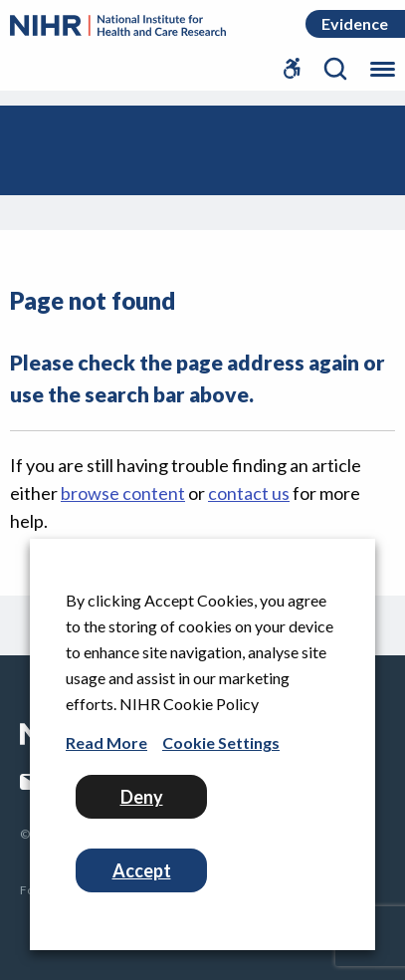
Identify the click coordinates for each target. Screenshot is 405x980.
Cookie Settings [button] (221, 742)
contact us (249, 493)
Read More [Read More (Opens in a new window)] (106, 742)
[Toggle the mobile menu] (383, 63)
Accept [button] (142, 870)
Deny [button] (142, 797)
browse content (123, 493)
